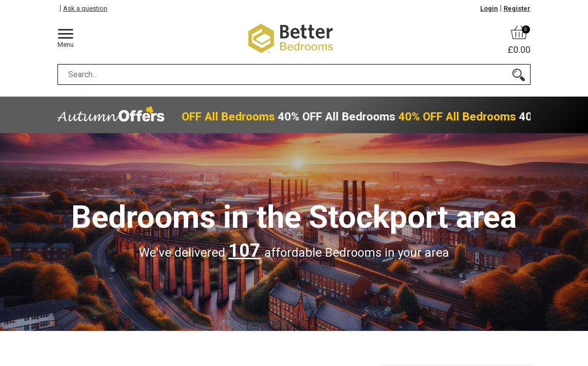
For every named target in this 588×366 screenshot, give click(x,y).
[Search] (519, 74)
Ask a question (85, 8)
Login (489, 8)
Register (517, 8)
